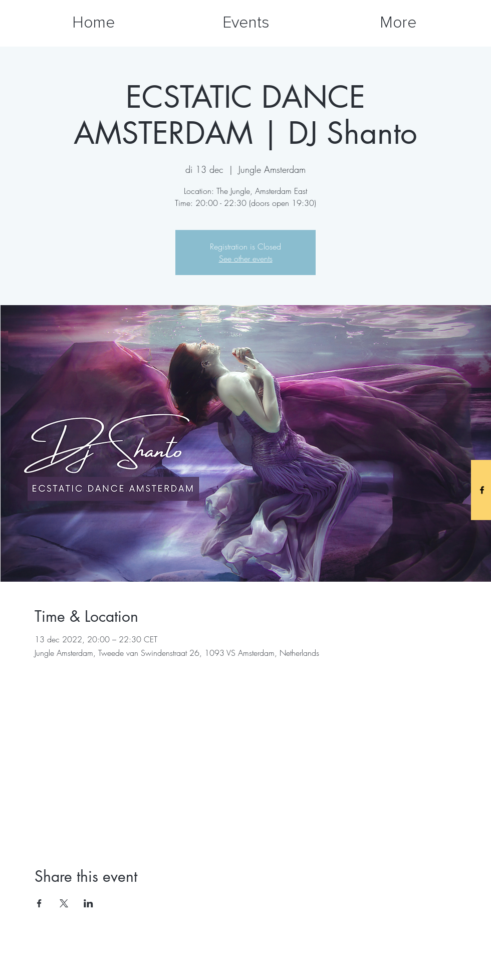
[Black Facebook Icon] (482, 490)
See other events (246, 259)
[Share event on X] (64, 903)
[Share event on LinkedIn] (88, 903)
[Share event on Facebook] (39, 903)
